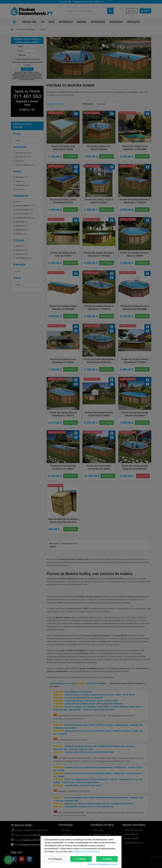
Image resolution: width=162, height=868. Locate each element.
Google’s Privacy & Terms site (86, 852)
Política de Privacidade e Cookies (103, 864)
